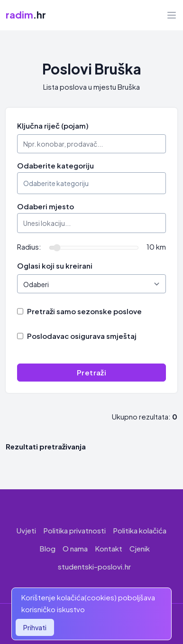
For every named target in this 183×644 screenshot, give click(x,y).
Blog (47, 548)
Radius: (29, 247)
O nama (75, 548)
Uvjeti (26, 530)
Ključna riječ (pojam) (53, 126)
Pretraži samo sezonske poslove (84, 311)
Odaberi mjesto (46, 206)
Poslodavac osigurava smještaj (82, 336)
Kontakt (109, 548)
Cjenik (140, 548)
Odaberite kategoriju (55, 165)
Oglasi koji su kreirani (55, 266)
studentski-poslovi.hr (94, 566)
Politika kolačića (140, 530)
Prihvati (35, 627)
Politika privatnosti (74, 530)
